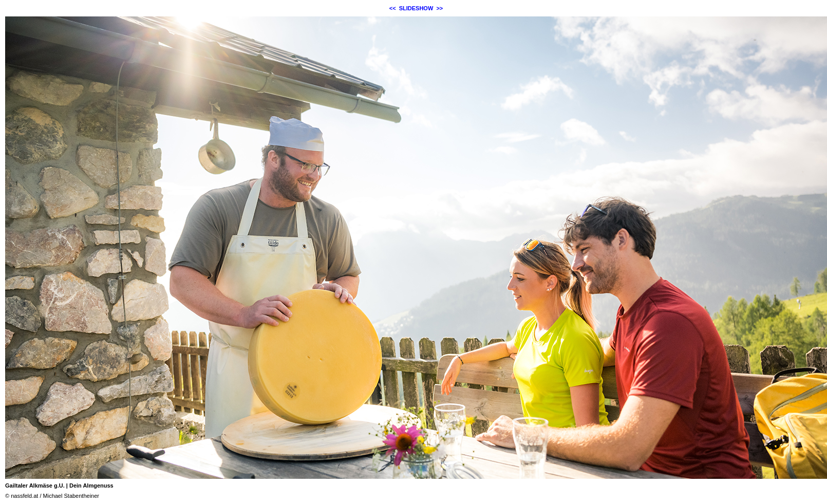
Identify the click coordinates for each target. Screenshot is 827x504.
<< (393, 8)
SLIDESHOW (416, 8)
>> (439, 8)
